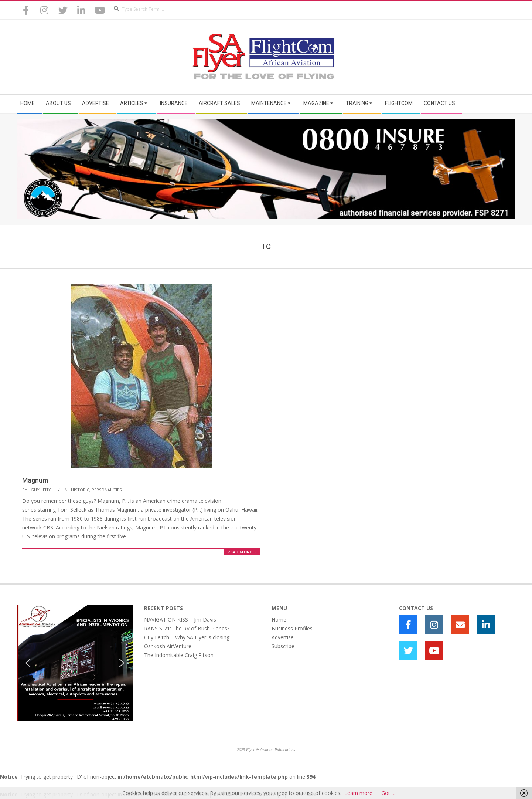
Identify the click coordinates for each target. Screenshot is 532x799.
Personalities (107, 490)
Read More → (242, 552)
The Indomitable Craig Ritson (179, 655)
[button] (28, 663)
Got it (388, 793)
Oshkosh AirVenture (168, 646)
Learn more (358, 793)
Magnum (35, 480)
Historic (80, 490)
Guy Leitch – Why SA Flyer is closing (187, 637)
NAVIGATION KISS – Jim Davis (180, 619)
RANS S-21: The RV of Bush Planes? (187, 628)
